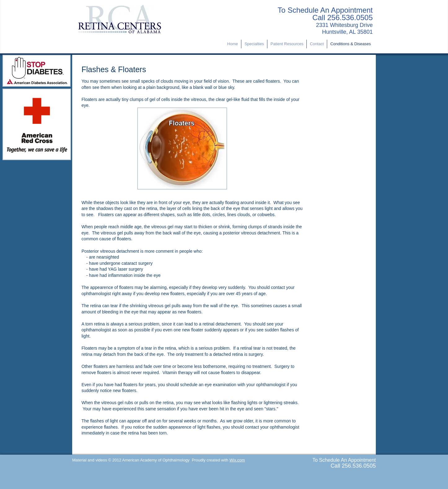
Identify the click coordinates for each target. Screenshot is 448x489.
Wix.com (237, 460)
